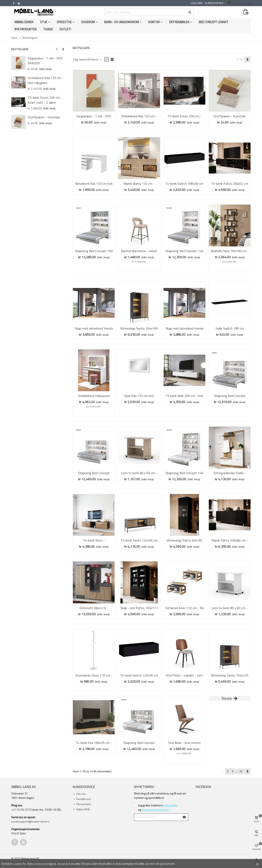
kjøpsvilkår (170, 805)
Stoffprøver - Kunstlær (44, 117)
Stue (44, 22)
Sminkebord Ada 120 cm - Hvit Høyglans (45, 80)
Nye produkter (26, 29)
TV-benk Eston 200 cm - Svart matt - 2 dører (45, 100)
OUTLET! (65, 29)
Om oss (79, 794)
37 (241, 771)
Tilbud (48, 29)
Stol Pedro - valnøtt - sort (184, 675)
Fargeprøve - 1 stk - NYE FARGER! (45, 61)
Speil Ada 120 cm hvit (139, 396)
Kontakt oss (82, 799)
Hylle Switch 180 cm (230, 328)
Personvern (82, 804)
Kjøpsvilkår (81, 809)
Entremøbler (179, 22)
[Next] (247, 59)
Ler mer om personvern (160, 864)
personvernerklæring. (155, 810)
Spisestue (64, 22)
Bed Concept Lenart (214, 22)
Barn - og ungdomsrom (121, 22)
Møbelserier (24, 22)
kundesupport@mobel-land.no (30, 821)
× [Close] (257, 863)
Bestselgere (20, 49)
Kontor (154, 22)
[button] (56, 49)
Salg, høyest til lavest (87, 59)
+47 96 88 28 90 (21, 810)
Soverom (88, 22)
